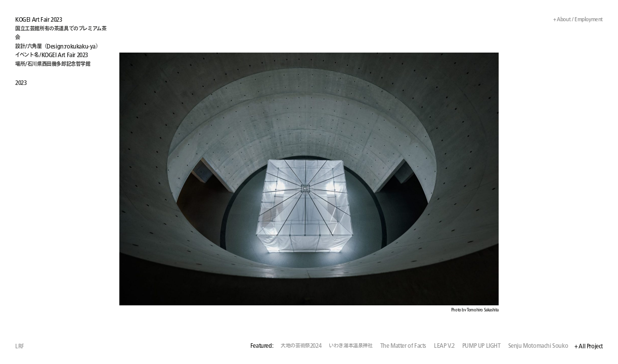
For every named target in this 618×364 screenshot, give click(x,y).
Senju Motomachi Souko (538, 346)
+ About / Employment (575, 19)
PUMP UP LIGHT (481, 346)
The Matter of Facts (403, 346)
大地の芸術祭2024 (301, 346)
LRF (20, 346)
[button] (456, 182)
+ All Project (589, 347)
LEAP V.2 (444, 346)
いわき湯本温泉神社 (350, 346)
